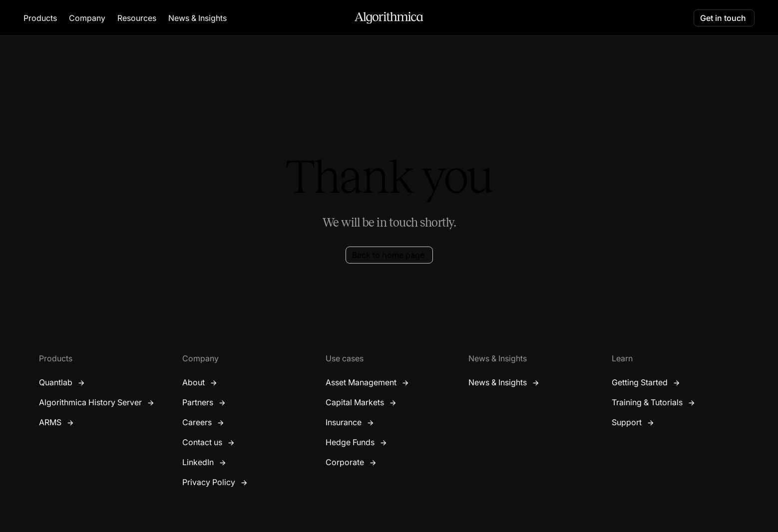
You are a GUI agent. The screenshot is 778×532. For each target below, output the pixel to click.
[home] (389, 18)
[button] (40, 18)
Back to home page (388, 255)
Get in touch (723, 18)
